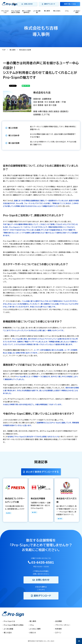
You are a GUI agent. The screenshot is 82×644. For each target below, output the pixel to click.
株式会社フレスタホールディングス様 (15, 500)
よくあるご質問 (77, 12)
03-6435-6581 (15, 4)
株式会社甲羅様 (38, 498)
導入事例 (47, 11)
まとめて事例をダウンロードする (42, 472)
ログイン (58, 633)
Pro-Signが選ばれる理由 (16, 12)
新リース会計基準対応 (26, 12)
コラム (67, 11)
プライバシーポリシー (63, 625)
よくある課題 (37, 12)
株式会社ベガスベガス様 (67, 500)
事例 (9, 513)
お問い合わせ (28, 4)
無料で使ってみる (70, 4)
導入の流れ (57, 11)
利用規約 (59, 629)
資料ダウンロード (50, 4)
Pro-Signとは (5, 12)
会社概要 (59, 621)
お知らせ (33, 633)
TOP (4, 50)
